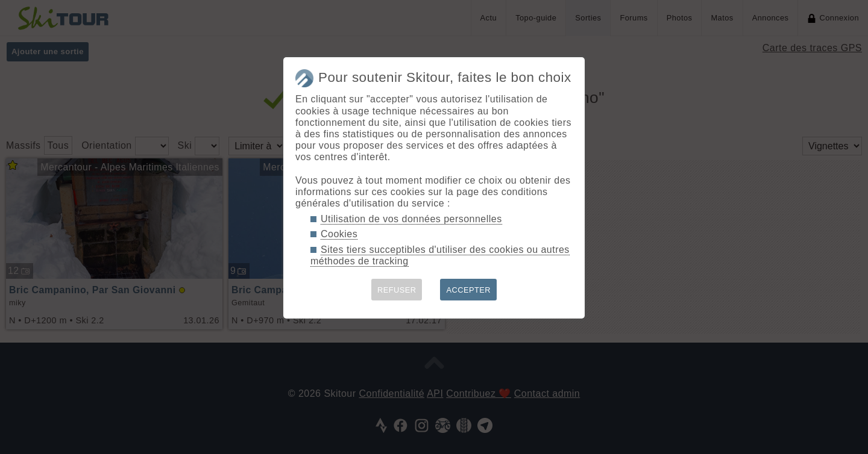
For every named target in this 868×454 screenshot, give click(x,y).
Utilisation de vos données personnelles (411, 219)
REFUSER (397, 290)
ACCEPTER (468, 290)
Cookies (339, 234)
